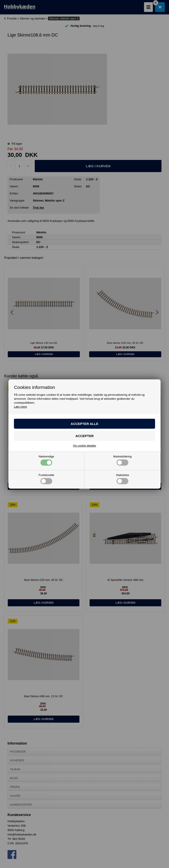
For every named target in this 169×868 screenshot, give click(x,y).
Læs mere (20, 407)
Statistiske (122, 479)
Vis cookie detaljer (84, 446)
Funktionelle (46, 479)
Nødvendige (46, 460)
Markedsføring (122, 460)
